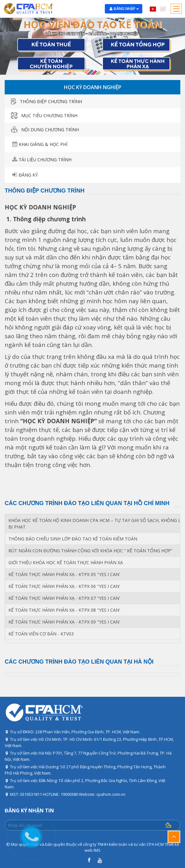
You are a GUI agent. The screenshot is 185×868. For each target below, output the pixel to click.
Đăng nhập (126, 9)
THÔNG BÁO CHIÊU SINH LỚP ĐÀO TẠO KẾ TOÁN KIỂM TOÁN (73, 539)
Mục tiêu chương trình (44, 115)
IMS (97, 850)
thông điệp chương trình (46, 101)
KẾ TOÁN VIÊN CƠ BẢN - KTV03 (41, 634)
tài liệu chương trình (45, 160)
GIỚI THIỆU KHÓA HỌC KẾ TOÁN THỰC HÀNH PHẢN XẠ (66, 562)
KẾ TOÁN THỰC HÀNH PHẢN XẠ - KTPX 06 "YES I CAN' (64, 586)
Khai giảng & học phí (43, 144)
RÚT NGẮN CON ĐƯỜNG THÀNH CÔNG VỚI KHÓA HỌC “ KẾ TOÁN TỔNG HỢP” (90, 551)
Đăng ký (28, 175)
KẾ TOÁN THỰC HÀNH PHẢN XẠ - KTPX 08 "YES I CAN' (64, 610)
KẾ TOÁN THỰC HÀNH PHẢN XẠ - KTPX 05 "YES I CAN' (64, 574)
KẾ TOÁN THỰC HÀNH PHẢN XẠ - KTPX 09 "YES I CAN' (64, 622)
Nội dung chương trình (45, 130)
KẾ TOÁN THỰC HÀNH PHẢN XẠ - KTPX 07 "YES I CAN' (64, 598)
